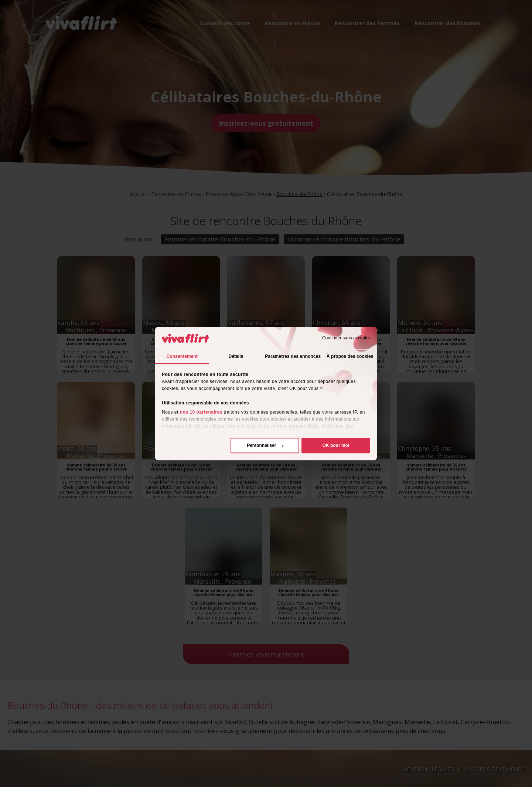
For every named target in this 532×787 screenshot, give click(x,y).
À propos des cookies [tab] (350, 356)
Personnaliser (265, 445)
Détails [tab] (236, 356)
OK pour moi (336, 445)
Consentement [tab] (182, 356)
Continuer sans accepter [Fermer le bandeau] (346, 338)
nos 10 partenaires (201, 412)
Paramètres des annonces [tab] (293, 356)
